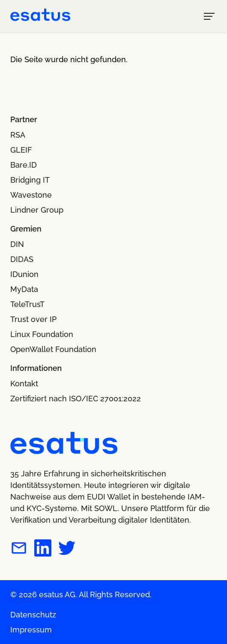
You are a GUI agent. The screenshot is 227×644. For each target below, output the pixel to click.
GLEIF (21, 150)
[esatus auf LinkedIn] (43, 549)
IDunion (24, 274)
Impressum (31, 630)
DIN (17, 244)
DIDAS (22, 259)
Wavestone (31, 195)
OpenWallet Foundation (53, 349)
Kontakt (24, 384)
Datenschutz (33, 615)
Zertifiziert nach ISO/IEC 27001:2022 (76, 399)
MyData (24, 289)
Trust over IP (33, 319)
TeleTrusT (27, 304)
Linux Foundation (42, 334)
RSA (18, 135)
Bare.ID (24, 165)
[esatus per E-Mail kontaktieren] (19, 549)
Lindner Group (37, 210)
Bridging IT (30, 180)
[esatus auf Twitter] (67, 549)
